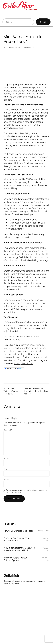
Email (6, 469)
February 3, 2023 (46, 549)
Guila (13, 47)
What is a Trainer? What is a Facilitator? (11, 391)
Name (6, 458)
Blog (19, 47)
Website (6, 479)
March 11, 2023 (46, 539)
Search (43, 22)
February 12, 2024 (43, 531)
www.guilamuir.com (24, 363)
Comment (8, 430)
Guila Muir (8, 345)
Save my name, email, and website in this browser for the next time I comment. (27, 491)
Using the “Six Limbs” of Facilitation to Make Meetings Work (36, 391)
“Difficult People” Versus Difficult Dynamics (15, 559)
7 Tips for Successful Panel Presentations (17, 539)
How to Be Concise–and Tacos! (19, 531)
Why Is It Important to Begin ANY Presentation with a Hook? (19, 549)
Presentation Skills (28, 47)
